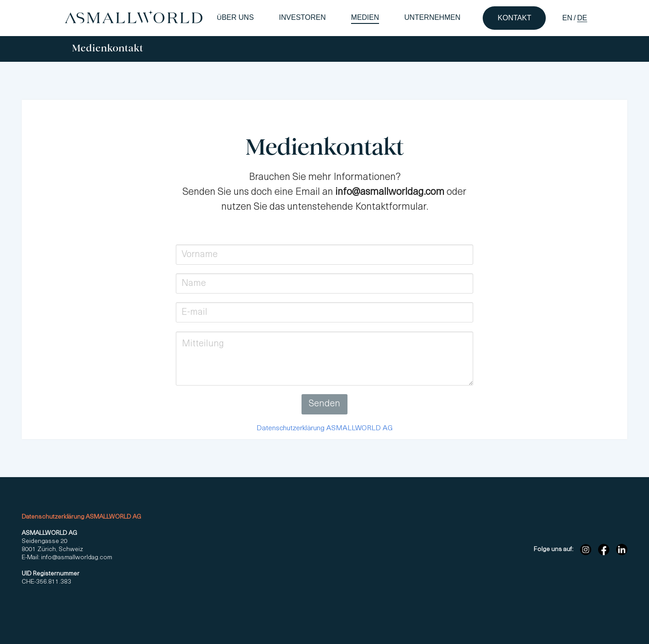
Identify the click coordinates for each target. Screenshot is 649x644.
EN (567, 18)
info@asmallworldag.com (76, 558)
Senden (324, 404)
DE (582, 18)
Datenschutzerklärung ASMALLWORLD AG (324, 428)
